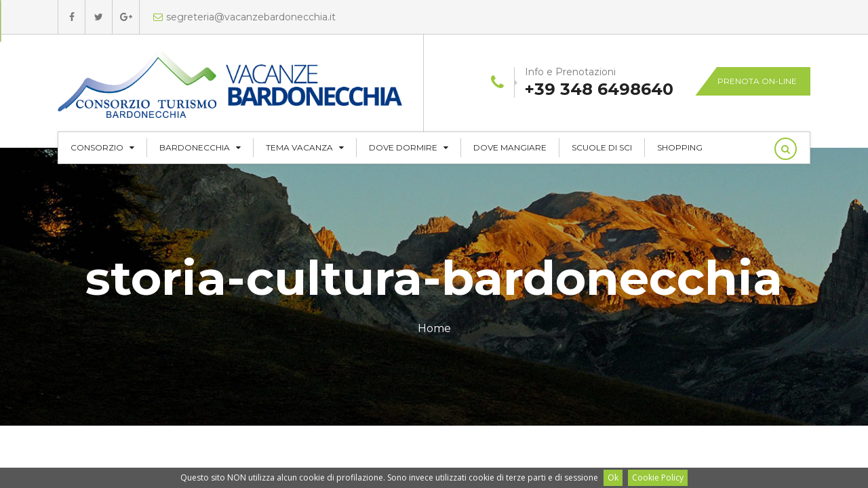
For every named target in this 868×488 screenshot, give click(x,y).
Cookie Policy (658, 477)
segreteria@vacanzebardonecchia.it (244, 17)
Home (434, 328)
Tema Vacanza (305, 147)
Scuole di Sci (602, 147)
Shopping (680, 147)
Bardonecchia (200, 147)
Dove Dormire (409, 147)
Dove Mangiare (510, 147)
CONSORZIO (102, 147)
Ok (613, 477)
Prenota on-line (757, 81)
